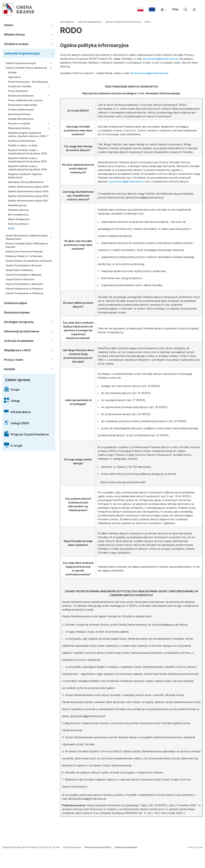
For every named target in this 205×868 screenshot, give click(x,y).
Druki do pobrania (18, 224)
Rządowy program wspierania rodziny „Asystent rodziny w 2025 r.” (28, 134)
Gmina (9, 25)
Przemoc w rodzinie (19, 123)
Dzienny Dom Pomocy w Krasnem (24, 251)
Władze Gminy (14, 34)
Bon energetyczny (18, 215)
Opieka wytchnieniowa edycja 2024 (28, 191)
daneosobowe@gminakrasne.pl (149, 73)
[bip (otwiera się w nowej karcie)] (175, 9)
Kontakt (12, 72)
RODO (11, 228)
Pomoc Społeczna (18, 91)
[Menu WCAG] (163, 9)
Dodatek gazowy (17, 205)
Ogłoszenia (14, 77)
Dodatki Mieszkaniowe (21, 119)
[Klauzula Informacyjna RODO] (98, 847)
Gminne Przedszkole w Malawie (24, 275)
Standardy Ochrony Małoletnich (26, 182)
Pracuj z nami (14, 360)
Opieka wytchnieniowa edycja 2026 (28, 187)
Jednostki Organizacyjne (22, 53)
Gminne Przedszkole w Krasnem (24, 265)
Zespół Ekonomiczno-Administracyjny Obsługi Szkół (27, 237)
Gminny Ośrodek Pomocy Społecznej (26, 68)
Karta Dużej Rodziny (19, 114)
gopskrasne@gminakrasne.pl (160, 59)
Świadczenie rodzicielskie (23, 105)
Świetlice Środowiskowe (22, 141)
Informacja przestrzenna (22, 331)
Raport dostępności (19, 219)
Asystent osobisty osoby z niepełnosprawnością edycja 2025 (27, 160)
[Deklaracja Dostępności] (126, 847)
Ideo (200, 847)
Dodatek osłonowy (18, 210)
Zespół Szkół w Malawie (19, 270)
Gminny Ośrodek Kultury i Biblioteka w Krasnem (27, 245)
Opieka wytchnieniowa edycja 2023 (28, 196)
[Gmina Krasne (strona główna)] (18, 9)
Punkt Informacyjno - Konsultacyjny (28, 82)
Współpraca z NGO (17, 350)
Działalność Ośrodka (20, 86)
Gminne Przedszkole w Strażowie (24, 284)
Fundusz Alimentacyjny (21, 110)
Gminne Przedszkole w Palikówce (25, 293)
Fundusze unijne (15, 303)
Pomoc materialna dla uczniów (25, 100)
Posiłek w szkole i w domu (23, 145)
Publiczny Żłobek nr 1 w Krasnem (24, 256)
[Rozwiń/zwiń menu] (52, 25)
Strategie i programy (19, 322)
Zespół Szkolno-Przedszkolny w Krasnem (29, 261)
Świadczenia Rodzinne (21, 96)
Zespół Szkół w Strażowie (20, 279)
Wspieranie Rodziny (19, 128)
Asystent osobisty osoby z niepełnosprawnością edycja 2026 (27, 152)
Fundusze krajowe (17, 312)
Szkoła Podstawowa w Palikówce (24, 289)
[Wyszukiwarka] (185, 9)
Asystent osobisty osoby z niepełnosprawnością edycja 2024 (27, 168)
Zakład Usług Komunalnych (21, 63)
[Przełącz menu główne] (194, 9)
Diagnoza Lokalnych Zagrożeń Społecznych (25, 176)
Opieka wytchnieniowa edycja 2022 (28, 201)
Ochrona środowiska (19, 341)
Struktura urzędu (16, 44)
